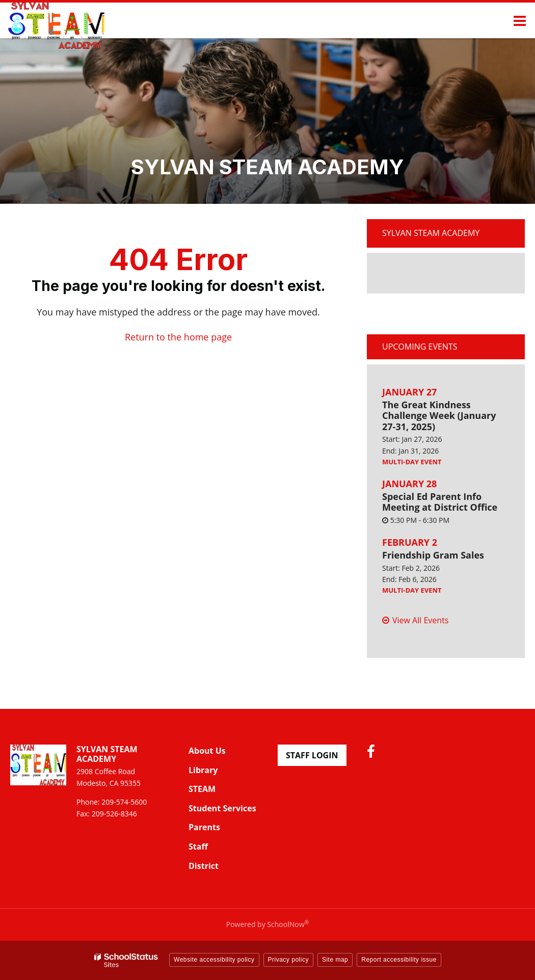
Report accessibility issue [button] (399, 960)
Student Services (222, 808)
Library (203, 770)
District (204, 866)
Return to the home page (178, 337)
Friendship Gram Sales (433, 555)
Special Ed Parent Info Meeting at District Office (440, 502)
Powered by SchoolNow (267, 924)
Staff (198, 846)
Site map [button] (335, 960)
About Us (207, 751)
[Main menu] (520, 20)
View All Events (420, 620)
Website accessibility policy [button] (214, 960)
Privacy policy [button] (288, 960)
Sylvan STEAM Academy (431, 233)
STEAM (202, 789)
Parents (204, 827)
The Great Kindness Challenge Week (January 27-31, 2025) (439, 416)
